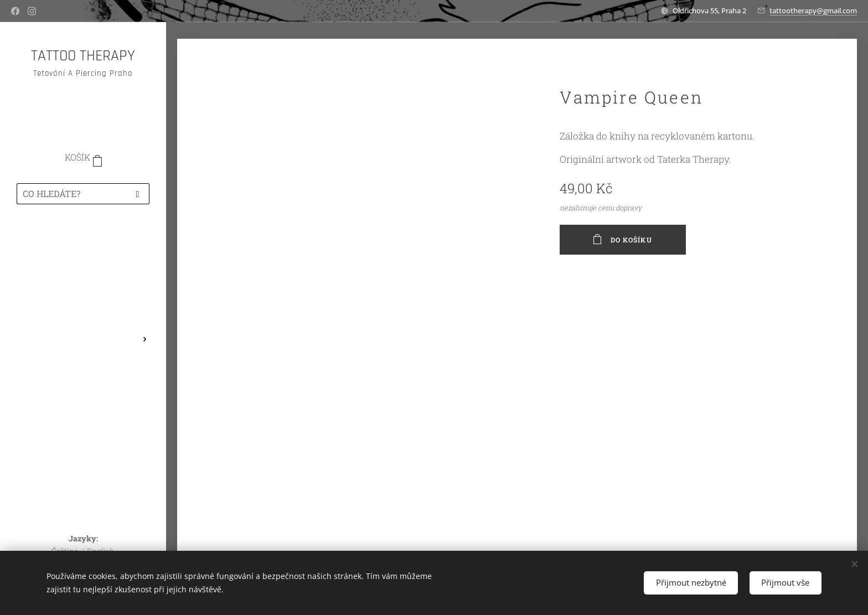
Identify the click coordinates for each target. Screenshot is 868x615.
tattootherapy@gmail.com (813, 11)
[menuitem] (83, 245)
